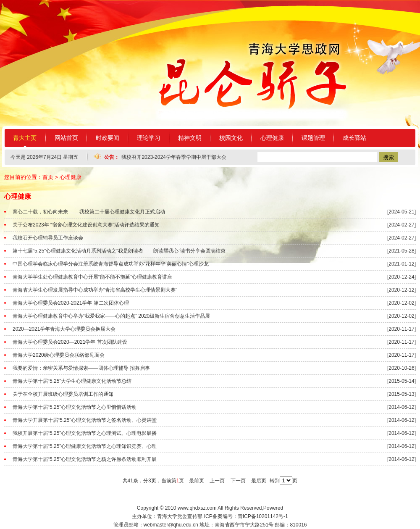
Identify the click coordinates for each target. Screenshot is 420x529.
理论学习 (149, 138)
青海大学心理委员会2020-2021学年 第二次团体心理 (71, 303)
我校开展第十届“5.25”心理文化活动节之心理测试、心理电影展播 (85, 433)
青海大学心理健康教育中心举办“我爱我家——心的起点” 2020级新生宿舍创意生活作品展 (111, 316)
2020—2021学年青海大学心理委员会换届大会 (64, 329)
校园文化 (231, 138)
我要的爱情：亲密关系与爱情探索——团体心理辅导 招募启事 (81, 368)
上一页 (217, 481)
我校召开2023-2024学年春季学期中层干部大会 (174, 157)
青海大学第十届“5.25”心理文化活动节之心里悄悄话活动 (75, 407)
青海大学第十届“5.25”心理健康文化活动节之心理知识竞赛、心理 (85, 446)
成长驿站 (354, 138)
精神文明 (190, 138)
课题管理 (313, 138)
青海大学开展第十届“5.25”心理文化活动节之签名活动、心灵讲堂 (85, 420)
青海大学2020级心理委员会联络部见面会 (59, 355)
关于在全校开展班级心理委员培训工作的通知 (63, 394)
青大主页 (25, 138)
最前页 (197, 481)
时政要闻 (108, 138)
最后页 (259, 481)
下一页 (238, 481)
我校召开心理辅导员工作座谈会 (48, 238)
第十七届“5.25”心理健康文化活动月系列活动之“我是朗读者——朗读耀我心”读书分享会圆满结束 (119, 251)
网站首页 (66, 138)
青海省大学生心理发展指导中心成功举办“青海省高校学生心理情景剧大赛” (95, 290)
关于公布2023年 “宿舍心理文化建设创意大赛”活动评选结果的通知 (86, 225)
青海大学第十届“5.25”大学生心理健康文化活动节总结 (72, 381)
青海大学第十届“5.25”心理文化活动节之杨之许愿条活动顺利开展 (85, 459)
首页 (48, 177)
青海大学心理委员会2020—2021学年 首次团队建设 (70, 342)
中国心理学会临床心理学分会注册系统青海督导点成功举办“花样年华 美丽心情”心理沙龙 (111, 264)
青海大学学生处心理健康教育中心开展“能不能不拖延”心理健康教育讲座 (92, 277)
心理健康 (272, 138)
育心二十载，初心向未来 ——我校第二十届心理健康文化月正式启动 (89, 212)
